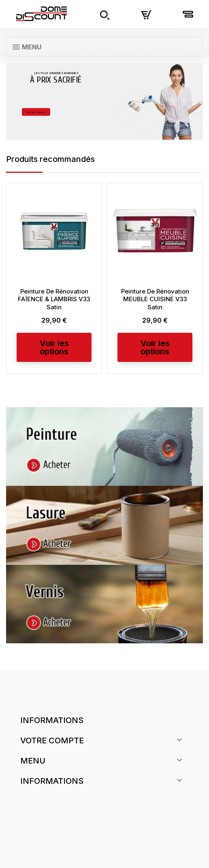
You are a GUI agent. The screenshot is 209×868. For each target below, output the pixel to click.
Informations (52, 720)
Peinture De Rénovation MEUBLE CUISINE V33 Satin (155, 299)
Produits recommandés (53, 159)
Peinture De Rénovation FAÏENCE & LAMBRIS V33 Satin (54, 299)
